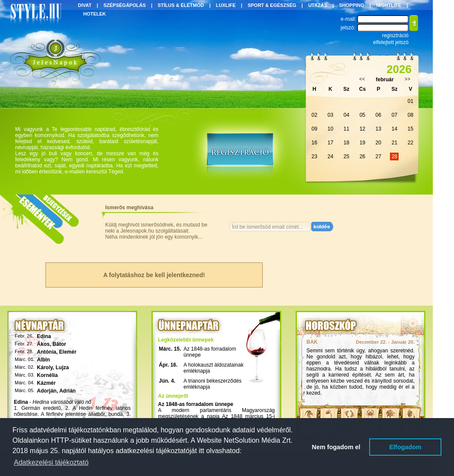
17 (330, 143)
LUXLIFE (226, 5)
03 (330, 115)
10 (330, 129)
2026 (399, 69)
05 (362, 115)
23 (314, 157)
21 (394, 143)
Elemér (68, 352)
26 (362, 157)
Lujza (63, 367)
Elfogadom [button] (406, 447)
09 (314, 129)
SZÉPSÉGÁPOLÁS (125, 5)
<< (362, 79)
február (385, 80)
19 (362, 143)
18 (346, 143)
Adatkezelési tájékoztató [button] (51, 462)
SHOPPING (352, 5)
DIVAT (85, 5)
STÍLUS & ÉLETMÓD (181, 5)
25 (346, 157)
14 (394, 129)
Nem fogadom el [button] (336, 447)
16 (314, 143)
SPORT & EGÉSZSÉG (272, 5)
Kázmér (46, 383)
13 (378, 129)
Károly (45, 367)
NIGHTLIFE (389, 5)
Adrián (68, 391)
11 (346, 129)
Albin (43, 360)
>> (408, 79)
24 (330, 157)
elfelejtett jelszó (391, 42)
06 (378, 115)
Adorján (47, 391)
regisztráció (395, 35)
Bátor (59, 344)
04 (346, 115)
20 (378, 143)
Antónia (47, 352)
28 (394, 157)
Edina (44, 336)
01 (411, 101)
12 (362, 129)
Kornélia (47, 375)
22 (411, 143)
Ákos (43, 344)
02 (314, 115)
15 (411, 129)
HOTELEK (95, 14)
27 (378, 157)
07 (394, 115)
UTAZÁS (318, 5)
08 (411, 115)
